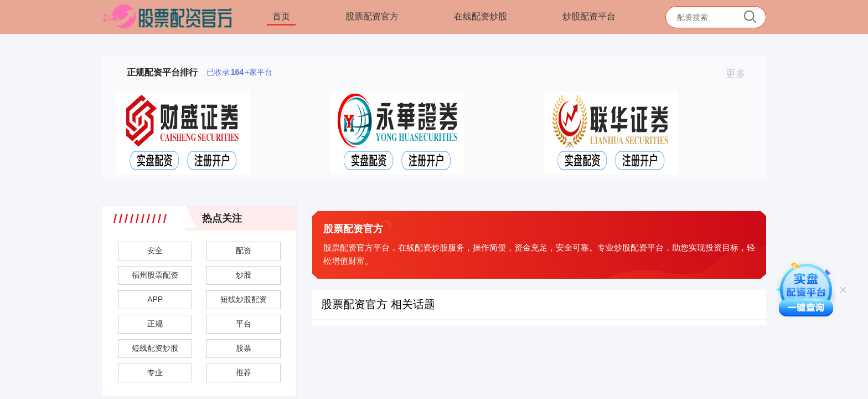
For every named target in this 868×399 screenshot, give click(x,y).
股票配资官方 (372, 16)
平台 (244, 324)
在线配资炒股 (480, 16)
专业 (155, 372)
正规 (155, 324)
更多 (740, 74)
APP (155, 299)
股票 (244, 348)
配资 (244, 250)
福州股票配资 (155, 275)
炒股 (244, 275)
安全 (155, 250)
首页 (281, 16)
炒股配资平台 (589, 16)
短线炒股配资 (244, 299)
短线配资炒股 (155, 348)
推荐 (244, 372)
